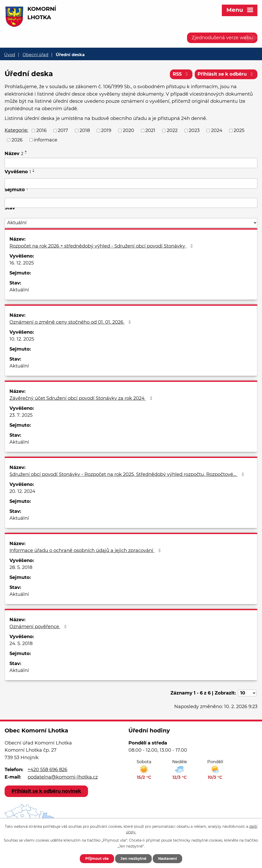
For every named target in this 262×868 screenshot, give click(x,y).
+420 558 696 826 (47, 770)
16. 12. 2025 (22, 263)
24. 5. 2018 (21, 644)
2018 (85, 130)
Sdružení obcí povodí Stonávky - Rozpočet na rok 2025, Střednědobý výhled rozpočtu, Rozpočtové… (128, 474)
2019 (106, 130)
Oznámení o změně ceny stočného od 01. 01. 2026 (71, 322)
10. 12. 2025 (22, 339)
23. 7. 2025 (21, 415)
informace (46, 140)
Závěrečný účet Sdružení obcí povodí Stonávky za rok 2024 (82, 398)
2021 (150, 130)
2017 (63, 130)
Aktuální (19, 290)
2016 (41, 130)
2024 (217, 130)
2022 (172, 130)
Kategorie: (16, 130)
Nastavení (167, 859)
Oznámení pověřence (39, 627)
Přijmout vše (97, 859)
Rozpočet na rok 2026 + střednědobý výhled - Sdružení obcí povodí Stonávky (102, 246)
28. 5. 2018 (21, 567)
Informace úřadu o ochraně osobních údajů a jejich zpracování (86, 550)
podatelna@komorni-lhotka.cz (63, 777)
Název (14, 154)
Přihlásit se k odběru (226, 74)
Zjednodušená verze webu (222, 38)
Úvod (10, 55)
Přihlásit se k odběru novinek (46, 791)
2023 (194, 130)
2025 (239, 130)
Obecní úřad (35, 55)
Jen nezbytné (133, 859)
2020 (128, 130)
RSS (181, 74)
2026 (17, 140)
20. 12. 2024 (22, 491)
